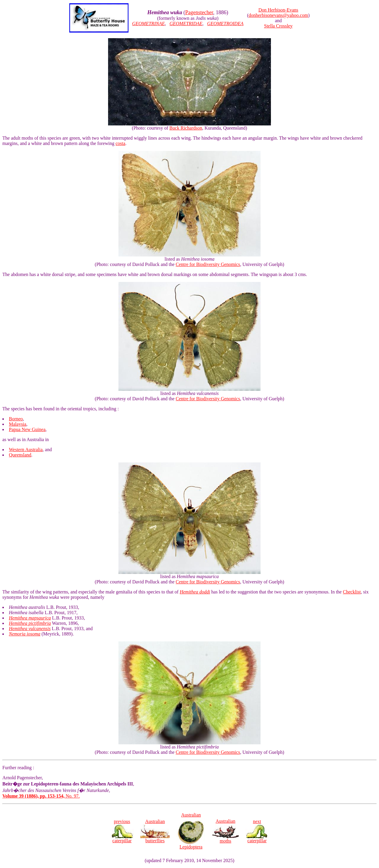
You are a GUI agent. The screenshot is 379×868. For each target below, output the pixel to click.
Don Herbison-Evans (278, 10)
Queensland (20, 455)
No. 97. (41, 796)
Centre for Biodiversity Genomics (208, 264)
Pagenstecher (199, 12)
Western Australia (26, 450)
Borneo (16, 419)
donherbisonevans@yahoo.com (278, 15)
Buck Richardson (186, 128)
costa (120, 143)
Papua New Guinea (27, 429)
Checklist (352, 592)
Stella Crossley (278, 26)
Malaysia (18, 424)
